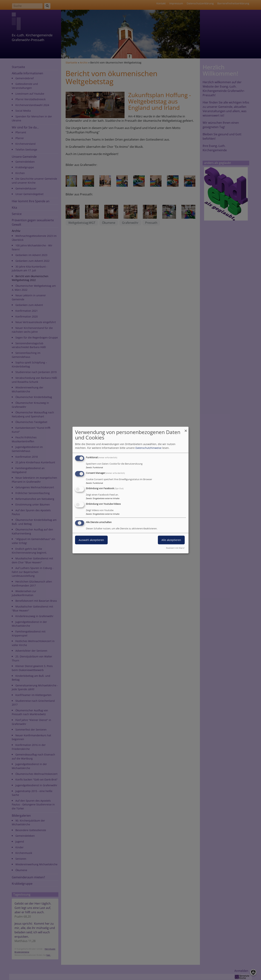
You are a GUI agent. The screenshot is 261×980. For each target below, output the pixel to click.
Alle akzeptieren (171, 540)
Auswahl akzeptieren (91, 540)
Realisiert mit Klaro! (175, 548)
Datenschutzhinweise (148, 448)
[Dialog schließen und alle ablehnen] (186, 429)
